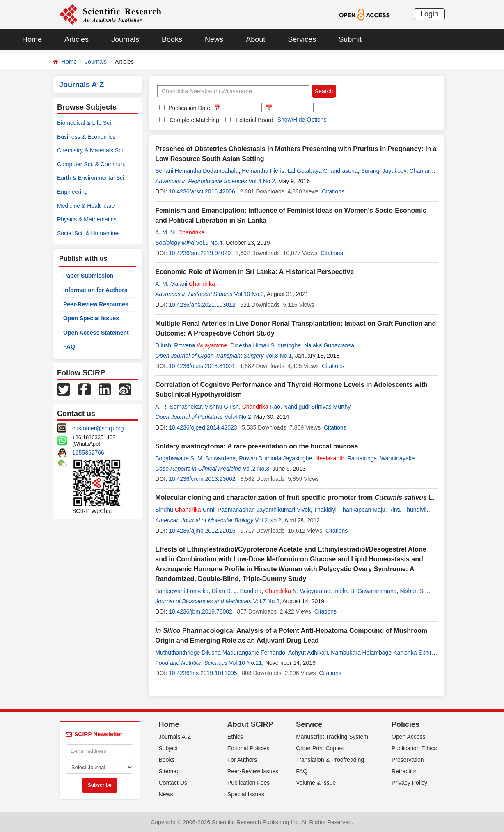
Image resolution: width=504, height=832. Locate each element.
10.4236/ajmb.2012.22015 (202, 531)
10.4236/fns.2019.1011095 (203, 673)
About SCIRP (250, 724)
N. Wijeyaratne (298, 591)
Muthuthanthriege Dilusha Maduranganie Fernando (220, 653)
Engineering (72, 192)
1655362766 (88, 453)
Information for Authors (95, 290)
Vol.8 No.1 (278, 356)
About (255, 39)
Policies (405, 724)
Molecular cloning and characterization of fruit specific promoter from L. (295, 498)
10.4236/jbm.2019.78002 (200, 611)
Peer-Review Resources (96, 304)
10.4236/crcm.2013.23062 (202, 479)
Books (172, 39)
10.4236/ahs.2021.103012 (202, 305)
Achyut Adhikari (308, 653)
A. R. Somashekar (178, 407)
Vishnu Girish (222, 407)
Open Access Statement (96, 333)
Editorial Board (254, 120)
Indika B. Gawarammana (365, 591)
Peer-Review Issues (253, 771)
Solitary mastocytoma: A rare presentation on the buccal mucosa (257, 446)
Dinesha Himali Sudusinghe (266, 345)
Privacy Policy (409, 783)
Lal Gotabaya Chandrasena (322, 171)
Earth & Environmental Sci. (91, 178)
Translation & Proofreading (330, 760)
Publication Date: (189, 108)
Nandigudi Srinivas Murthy (317, 407)
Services (302, 39)
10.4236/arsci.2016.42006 (202, 191)
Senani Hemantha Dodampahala (197, 171)
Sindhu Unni (185, 510)
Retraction (405, 771)
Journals (125, 39)
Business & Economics (86, 137)
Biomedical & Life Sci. (85, 123)
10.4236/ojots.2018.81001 (202, 366)
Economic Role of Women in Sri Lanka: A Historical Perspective (254, 272)
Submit (350, 39)
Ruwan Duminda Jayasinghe (275, 458)
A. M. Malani (185, 284)
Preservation (408, 760)
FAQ (69, 347)
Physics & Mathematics (87, 219)
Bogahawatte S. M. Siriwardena (195, 458)
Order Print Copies (320, 748)
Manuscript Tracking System (332, 737)
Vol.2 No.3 (256, 469)
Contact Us (173, 783)
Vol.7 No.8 (266, 601)
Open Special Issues (91, 318)
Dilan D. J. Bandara (237, 591)
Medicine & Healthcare (86, 206)
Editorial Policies (249, 748)
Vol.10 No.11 (245, 663)
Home (32, 39)
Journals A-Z (175, 737)
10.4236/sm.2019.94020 (200, 253)
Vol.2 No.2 (268, 520)
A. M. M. (180, 232)
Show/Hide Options (302, 120)
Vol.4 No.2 (262, 181)
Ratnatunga (346, 458)
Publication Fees (249, 783)
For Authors (242, 760)
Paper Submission (88, 276)
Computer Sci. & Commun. (91, 164)
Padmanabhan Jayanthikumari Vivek (264, 510)
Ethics (235, 737)
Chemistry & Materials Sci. (91, 150)
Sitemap (169, 771)
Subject (168, 748)
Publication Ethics (414, 748)
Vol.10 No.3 (249, 294)
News (214, 39)
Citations (333, 191)
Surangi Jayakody (383, 171)
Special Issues (246, 794)
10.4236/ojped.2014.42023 (203, 427)
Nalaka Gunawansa (329, 345)
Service (309, 724)
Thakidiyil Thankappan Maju (350, 510)
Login (429, 14)
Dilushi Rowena (191, 345)
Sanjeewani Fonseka (182, 591)
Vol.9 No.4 (209, 243)
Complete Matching (194, 120)
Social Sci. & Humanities (88, 233)
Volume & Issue (316, 783)
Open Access (409, 737)
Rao (261, 407)
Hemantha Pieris (263, 171)
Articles (77, 39)
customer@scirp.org (98, 428)
